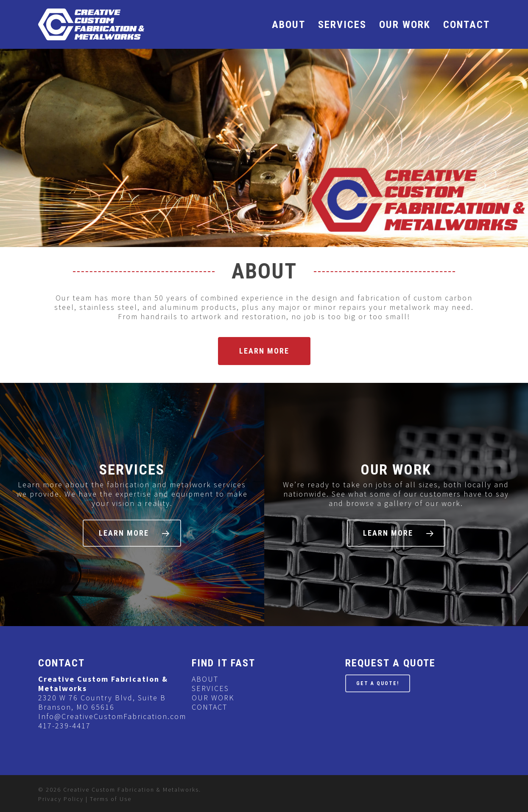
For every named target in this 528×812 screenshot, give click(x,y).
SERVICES (342, 25)
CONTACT (467, 25)
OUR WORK (405, 25)
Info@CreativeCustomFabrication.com (112, 716)
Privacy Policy (61, 799)
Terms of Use (111, 799)
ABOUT (289, 25)
